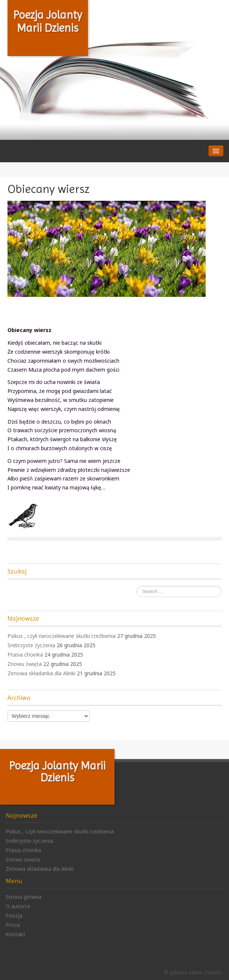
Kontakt (15, 934)
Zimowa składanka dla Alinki (41, 673)
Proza (13, 925)
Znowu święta (25, 664)
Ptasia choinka (25, 655)
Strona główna (23, 897)
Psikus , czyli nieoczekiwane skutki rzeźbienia (62, 636)
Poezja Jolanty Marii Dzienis (48, 21)
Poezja (14, 916)
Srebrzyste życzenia (31, 645)
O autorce (18, 906)
